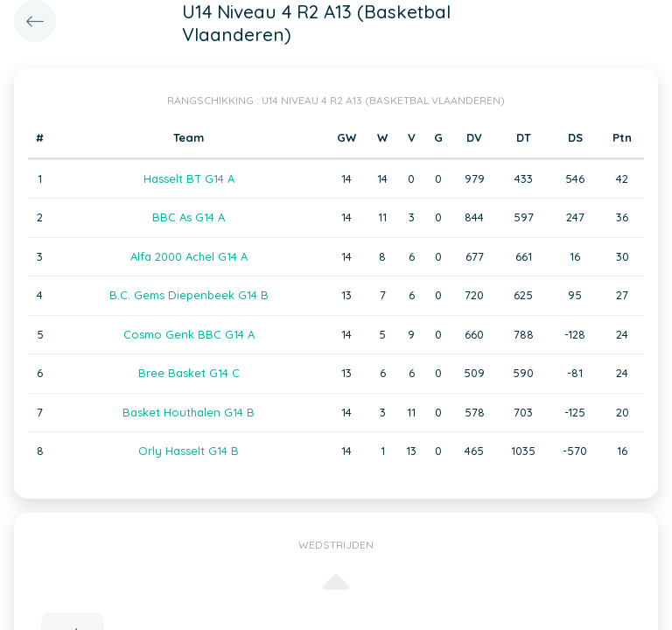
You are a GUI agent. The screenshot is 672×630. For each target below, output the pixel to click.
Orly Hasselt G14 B (189, 451)
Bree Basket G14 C (189, 373)
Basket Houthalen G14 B (189, 412)
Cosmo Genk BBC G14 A (189, 334)
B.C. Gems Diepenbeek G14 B (189, 295)
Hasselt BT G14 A (189, 178)
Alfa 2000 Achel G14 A (189, 256)
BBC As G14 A (189, 217)
